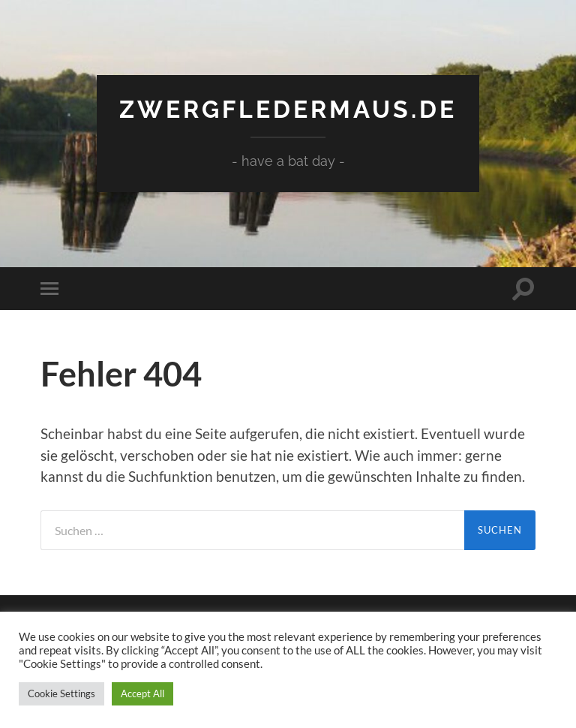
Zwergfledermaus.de (288, 109)
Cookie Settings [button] (61, 693)
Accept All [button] (142, 693)
